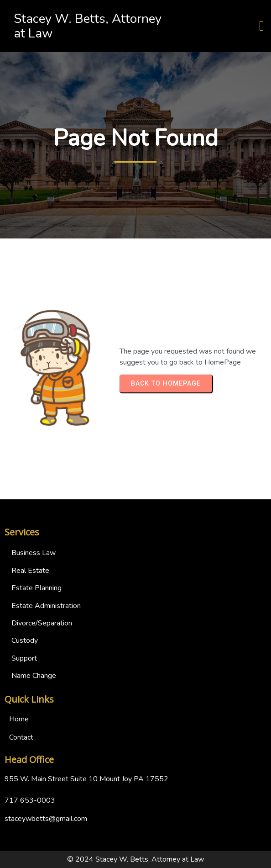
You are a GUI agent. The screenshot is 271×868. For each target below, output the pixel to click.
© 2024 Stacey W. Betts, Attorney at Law (135, 859)
